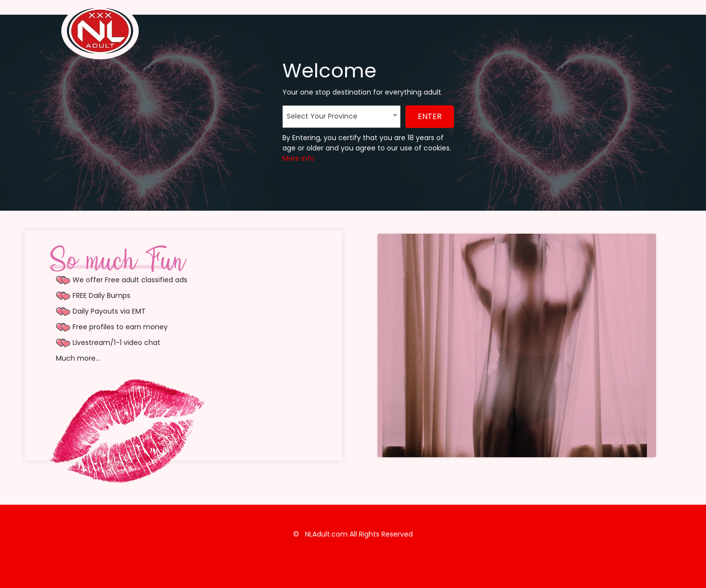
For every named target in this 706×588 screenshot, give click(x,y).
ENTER (430, 116)
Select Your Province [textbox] (322, 116)
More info (299, 158)
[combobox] (341, 117)
